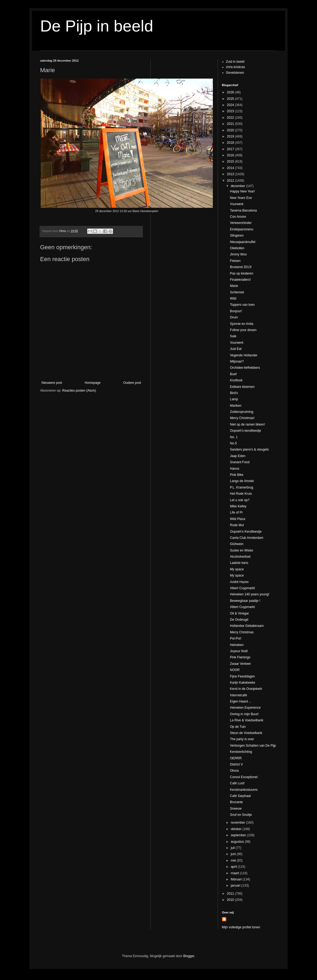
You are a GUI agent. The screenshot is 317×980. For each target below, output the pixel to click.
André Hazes (239, 582)
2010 (231, 900)
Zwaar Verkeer (240, 664)
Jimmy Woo (238, 254)
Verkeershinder (241, 223)
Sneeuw (236, 809)
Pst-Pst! (235, 638)
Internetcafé (238, 695)
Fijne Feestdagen (242, 676)
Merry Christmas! (242, 418)
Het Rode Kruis (241, 494)
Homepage (93, 383)
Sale (233, 336)
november (238, 823)
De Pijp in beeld (97, 26)
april (234, 867)
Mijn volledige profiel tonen (241, 927)
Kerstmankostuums (244, 790)
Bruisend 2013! (241, 267)
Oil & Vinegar (239, 613)
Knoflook (236, 380)
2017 (231, 149)
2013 (231, 174)
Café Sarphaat (240, 796)
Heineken (237, 645)
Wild (233, 298)
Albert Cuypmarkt (242, 588)
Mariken (236, 406)
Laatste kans (239, 563)
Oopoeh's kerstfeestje (245, 431)
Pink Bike (237, 475)
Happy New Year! (242, 191)
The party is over (242, 739)
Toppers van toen (242, 305)
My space (237, 569)
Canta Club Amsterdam (246, 538)
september (239, 835)
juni (234, 854)
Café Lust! (237, 783)
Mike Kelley (238, 506)
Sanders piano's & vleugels (249, 449)
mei (234, 860)
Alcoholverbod (240, 557)
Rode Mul (237, 525)
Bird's (234, 393)
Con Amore (238, 217)
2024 (231, 105)
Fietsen (235, 261)
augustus (238, 842)
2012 (231, 181)
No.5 (233, 443)
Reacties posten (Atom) (79, 391)
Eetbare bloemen (242, 387)
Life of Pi (236, 512)
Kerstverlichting (241, 752)
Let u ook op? (240, 500)
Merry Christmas (242, 632)
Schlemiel (237, 292)
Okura (234, 771)
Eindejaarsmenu (242, 229)
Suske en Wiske (241, 550)
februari (237, 879)
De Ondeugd (239, 620)
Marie (234, 286)
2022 (231, 118)
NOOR (235, 670)
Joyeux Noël (239, 651)
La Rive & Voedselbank (246, 720)
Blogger (189, 956)
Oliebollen (237, 248)
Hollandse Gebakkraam (247, 626)
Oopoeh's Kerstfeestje (246, 532)
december (238, 186)
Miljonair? (237, 361)
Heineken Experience (245, 708)
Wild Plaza (237, 519)
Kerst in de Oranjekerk (246, 689)
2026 (231, 92)
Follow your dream (243, 330)
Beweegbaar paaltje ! (245, 601)
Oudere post (132, 383)
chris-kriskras (236, 67)
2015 (231, 161)
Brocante (236, 802)
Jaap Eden (237, 456)
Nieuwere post (52, 383)
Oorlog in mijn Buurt (244, 714)
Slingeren (237, 236)
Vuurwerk (237, 204)
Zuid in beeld (235, 62)
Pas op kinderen (242, 273)
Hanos (235, 469)
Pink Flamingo (240, 657)
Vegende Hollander (244, 355)
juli (233, 848)
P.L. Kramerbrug (242, 487)
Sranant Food (240, 462)
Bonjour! (236, 311)
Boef (233, 374)
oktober (236, 829)
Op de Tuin (238, 727)
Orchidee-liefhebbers (245, 368)
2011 (231, 894)
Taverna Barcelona (243, 210)
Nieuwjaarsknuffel (243, 242)
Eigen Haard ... (241, 701)
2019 (231, 136)
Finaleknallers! (240, 280)
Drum (234, 317)
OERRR (236, 758)
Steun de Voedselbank (246, 733)
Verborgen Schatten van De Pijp (253, 746)
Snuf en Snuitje (241, 815)
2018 (231, 143)
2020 (231, 130)
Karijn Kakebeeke (242, 683)
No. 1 (234, 437)
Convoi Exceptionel (244, 777)
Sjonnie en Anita (242, 324)
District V (236, 764)
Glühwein (237, 544)
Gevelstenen (235, 73)
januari (236, 886)
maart (235, 873)
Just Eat (236, 349)
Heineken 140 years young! (249, 594)
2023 (231, 111)
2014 (231, 168)
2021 (231, 124)
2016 (231, 155)
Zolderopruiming (242, 412)
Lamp (234, 399)
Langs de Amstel (242, 481)
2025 (231, 99)
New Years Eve (241, 198)
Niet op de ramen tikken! (247, 424)
